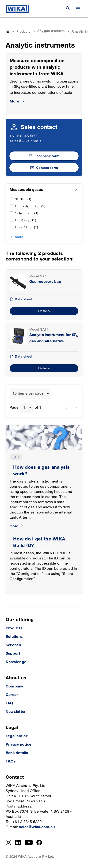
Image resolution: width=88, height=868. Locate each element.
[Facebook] (39, 842)
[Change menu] (78, 9)
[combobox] (30, 394)
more (17, 526)
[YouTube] (29, 842)
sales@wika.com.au (27, 141)
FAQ (16, 457)
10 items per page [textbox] (28, 394)
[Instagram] (8, 842)
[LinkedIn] (18, 842)
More (19, 237)
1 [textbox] (24, 408)
